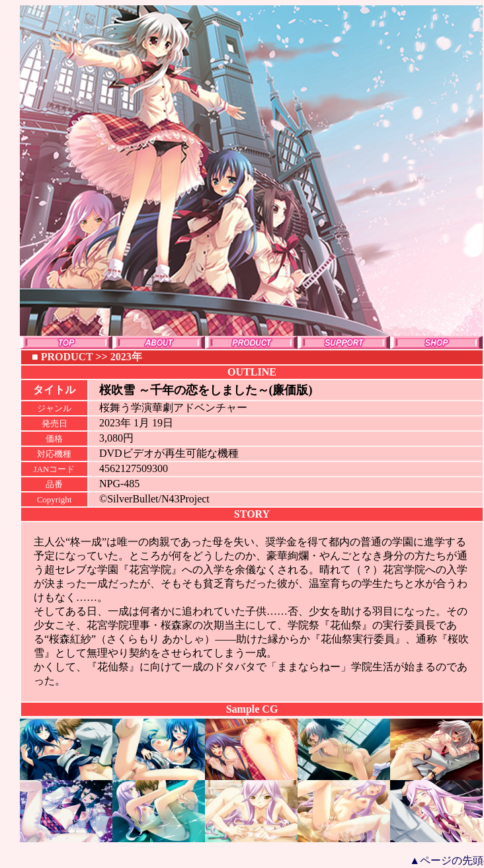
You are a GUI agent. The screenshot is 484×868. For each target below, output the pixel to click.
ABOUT (159, 342)
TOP (66, 342)
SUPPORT (344, 342)
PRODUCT (251, 342)
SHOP (436, 342)
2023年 (126, 357)
